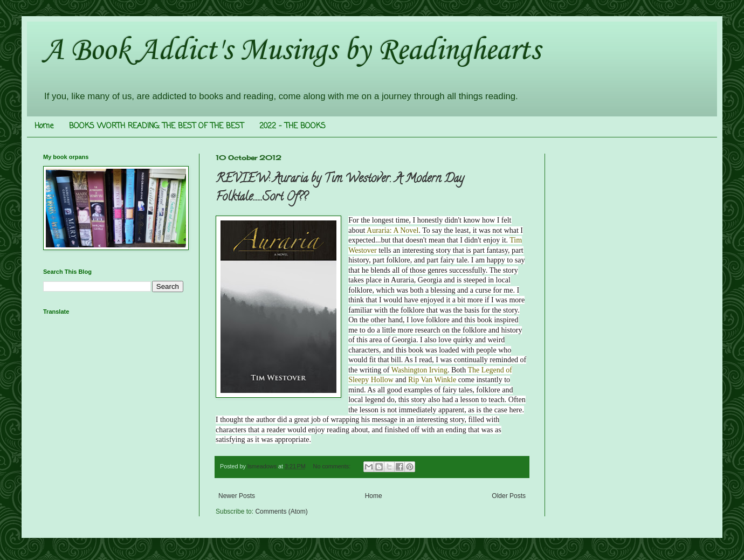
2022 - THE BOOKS (292, 126)
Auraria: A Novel (392, 230)
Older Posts (509, 496)
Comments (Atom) (281, 511)
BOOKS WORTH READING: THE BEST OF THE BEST (156, 126)
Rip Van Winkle (432, 380)
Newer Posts (237, 496)
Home (44, 126)
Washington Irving (419, 370)
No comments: (333, 466)
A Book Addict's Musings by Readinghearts (292, 51)
